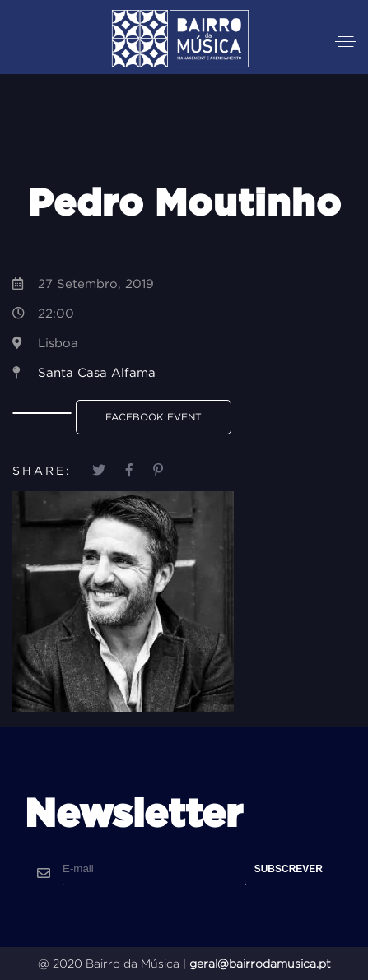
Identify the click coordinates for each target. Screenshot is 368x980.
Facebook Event (154, 417)
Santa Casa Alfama (97, 372)
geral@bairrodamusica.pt (260, 964)
